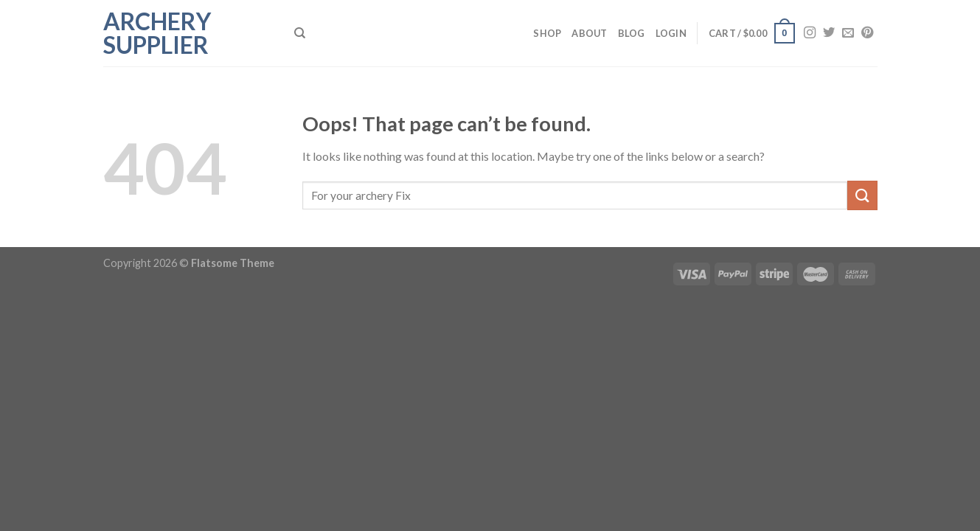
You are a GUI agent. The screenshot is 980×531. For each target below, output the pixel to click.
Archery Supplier (157, 33)
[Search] (300, 33)
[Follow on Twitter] (829, 33)
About (589, 33)
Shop (547, 33)
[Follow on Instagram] (810, 33)
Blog (632, 33)
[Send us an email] (848, 33)
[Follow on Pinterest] (867, 33)
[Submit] (862, 195)
